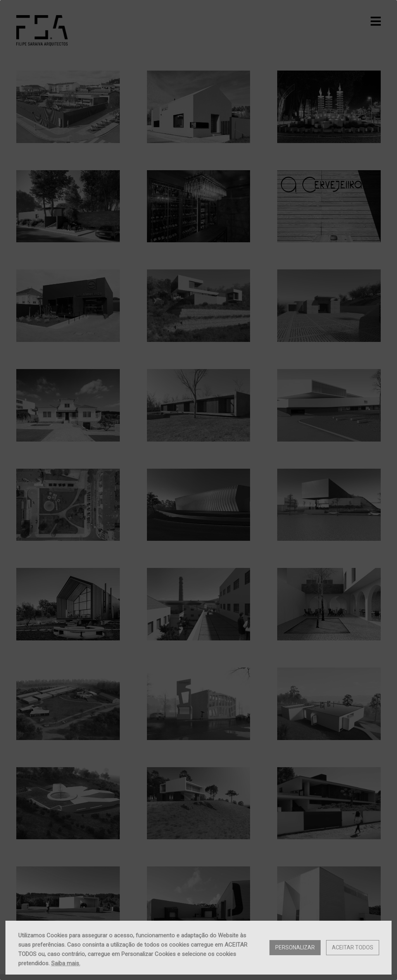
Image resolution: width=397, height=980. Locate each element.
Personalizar (295, 947)
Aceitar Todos (353, 947)
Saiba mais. (66, 963)
